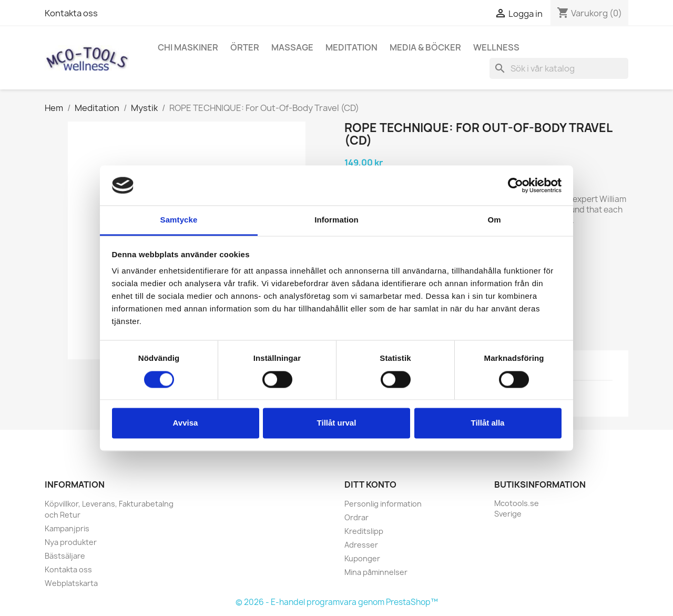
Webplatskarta (71, 583)
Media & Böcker (425, 47)
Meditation (351, 47)
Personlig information (383, 504)
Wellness (496, 47)
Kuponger (362, 558)
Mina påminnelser (376, 572)
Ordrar (356, 517)
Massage (292, 47)
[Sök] (559, 68)
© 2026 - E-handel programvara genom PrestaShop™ (337, 602)
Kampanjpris (67, 528)
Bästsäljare (65, 556)
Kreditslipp (364, 531)
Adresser (361, 545)
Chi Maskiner (188, 47)
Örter (245, 47)
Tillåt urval (337, 423)
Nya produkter (71, 542)
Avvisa (186, 423)
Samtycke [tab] (179, 220)
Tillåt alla (488, 423)
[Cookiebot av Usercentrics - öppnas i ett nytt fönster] (516, 185)
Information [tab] (336, 220)
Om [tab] (494, 220)
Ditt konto (370, 484)
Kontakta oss (71, 13)
